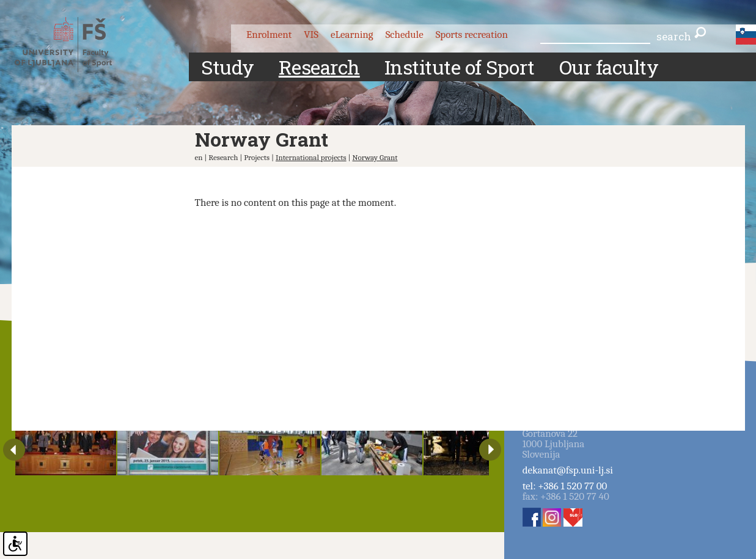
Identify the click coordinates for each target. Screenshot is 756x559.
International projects (311, 157)
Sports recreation (472, 35)
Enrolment (269, 35)
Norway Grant (375, 157)
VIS (311, 35)
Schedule (405, 35)
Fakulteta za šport (74, 45)
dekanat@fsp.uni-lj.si (568, 470)
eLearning (352, 35)
